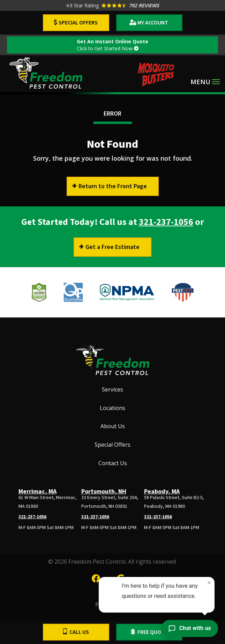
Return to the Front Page (113, 186)
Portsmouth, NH (104, 492)
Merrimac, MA (37, 492)
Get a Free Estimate (112, 247)
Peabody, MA (162, 492)
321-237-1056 (166, 222)
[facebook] (96, 577)
